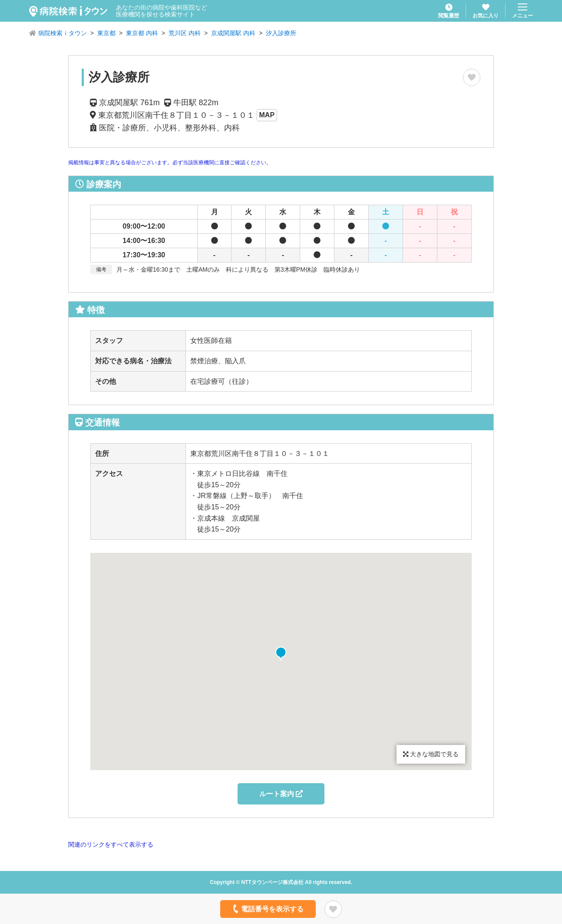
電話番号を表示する (267, 909)
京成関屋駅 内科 (233, 33)
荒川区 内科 (185, 33)
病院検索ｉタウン (63, 33)
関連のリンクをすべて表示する (111, 844)
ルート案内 (281, 794)
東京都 (106, 33)
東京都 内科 (142, 33)
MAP (267, 115)
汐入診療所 (281, 33)
